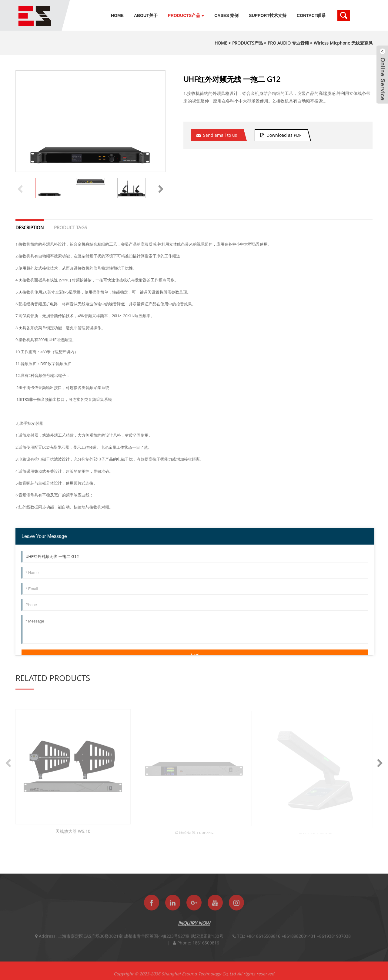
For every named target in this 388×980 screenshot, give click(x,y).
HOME (221, 43)
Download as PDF (284, 135)
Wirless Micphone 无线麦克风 (343, 43)
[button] (161, 188)
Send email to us (220, 135)
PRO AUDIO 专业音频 (288, 43)
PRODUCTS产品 (248, 43)
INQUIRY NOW (194, 927)
